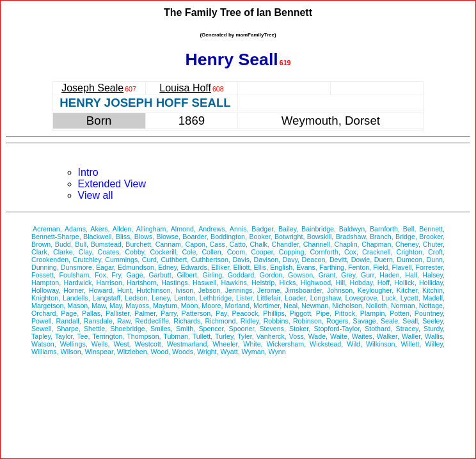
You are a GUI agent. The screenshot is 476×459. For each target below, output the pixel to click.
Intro (88, 172)
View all (96, 195)
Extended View (112, 184)
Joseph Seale (92, 88)
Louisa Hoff (185, 88)
